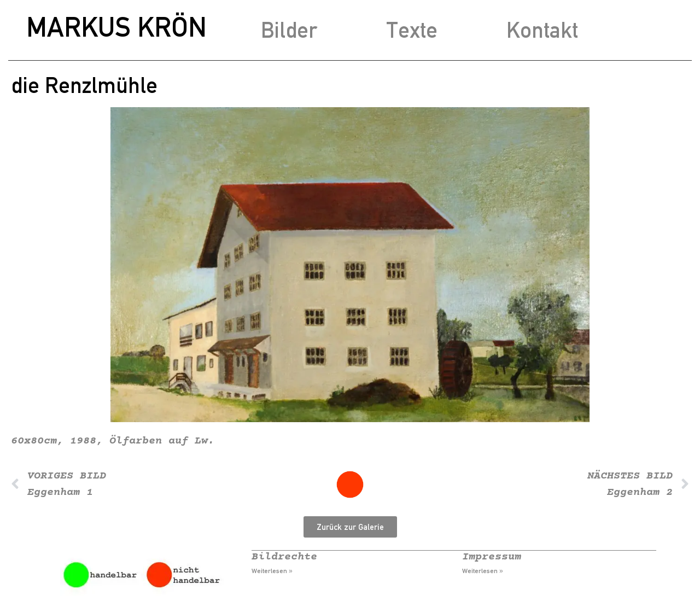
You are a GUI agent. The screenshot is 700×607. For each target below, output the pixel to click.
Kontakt (542, 30)
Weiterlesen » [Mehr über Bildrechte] (272, 571)
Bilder (289, 30)
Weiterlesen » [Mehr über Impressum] (483, 571)
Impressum (492, 557)
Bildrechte (284, 557)
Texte (412, 30)
